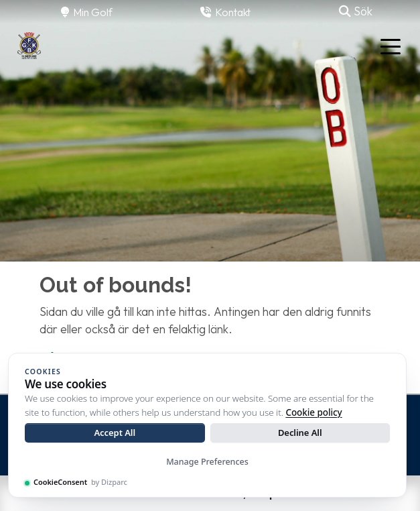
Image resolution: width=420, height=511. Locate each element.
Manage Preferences (207, 462)
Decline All (300, 433)
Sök (356, 11)
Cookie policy (313, 412)
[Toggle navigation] (391, 46)
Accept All (115, 433)
